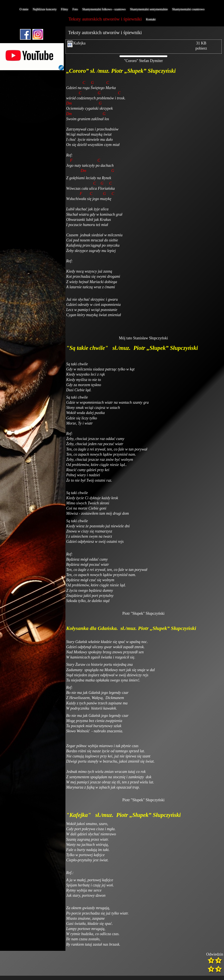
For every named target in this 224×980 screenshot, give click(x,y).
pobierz (201, 48)
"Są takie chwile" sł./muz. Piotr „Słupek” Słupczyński (133, 348)
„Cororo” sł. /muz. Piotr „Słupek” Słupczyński (121, 71)
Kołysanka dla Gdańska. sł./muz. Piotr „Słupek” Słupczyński (132, 628)
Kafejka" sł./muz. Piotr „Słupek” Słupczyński (126, 815)
